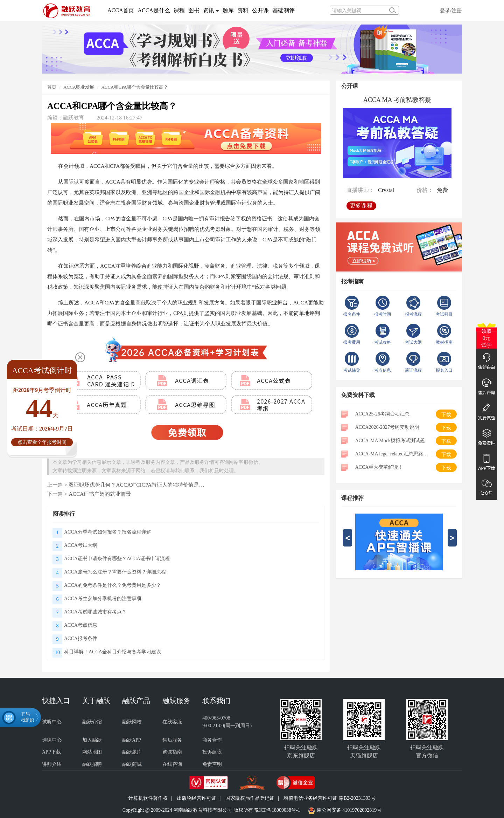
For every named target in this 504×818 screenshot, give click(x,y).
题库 (228, 10)
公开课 (260, 10)
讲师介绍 (52, 764)
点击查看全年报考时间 (42, 442)
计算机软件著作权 (148, 798)
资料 (243, 10)
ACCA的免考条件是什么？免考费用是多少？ (113, 585)
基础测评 (283, 10)
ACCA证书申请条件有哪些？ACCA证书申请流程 (117, 559)
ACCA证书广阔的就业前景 (100, 494)
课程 (179, 10)
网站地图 (92, 752)
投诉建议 (212, 752)
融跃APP (132, 740)
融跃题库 (132, 752)
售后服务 (172, 740)
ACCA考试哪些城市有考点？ (95, 612)
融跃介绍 (92, 722)
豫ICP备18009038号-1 (277, 810)
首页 (52, 87)
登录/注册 (451, 10)
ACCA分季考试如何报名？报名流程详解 (108, 532)
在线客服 (172, 722)
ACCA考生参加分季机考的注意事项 (103, 599)
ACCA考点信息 (81, 625)
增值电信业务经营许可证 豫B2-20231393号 (330, 798)
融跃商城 (132, 764)
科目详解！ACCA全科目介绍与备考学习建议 (113, 652)
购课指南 (172, 752)
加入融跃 (92, 740)
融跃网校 (132, 722)
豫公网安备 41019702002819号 (349, 810)
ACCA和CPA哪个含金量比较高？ (134, 87)
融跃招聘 (92, 764)
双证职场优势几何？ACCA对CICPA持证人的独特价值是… (136, 485)
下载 (446, 415)
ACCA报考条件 (81, 638)
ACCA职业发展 (79, 87)
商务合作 (212, 740)
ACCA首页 (121, 10)
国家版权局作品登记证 (250, 798)
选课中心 (52, 740)
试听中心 (52, 722)
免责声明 (212, 764)
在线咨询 (172, 764)
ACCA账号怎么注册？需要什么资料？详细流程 (115, 572)
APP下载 (51, 752)
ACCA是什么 (154, 10)
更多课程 (361, 205)
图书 (194, 10)
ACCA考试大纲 (81, 545)
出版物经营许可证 (197, 798)
